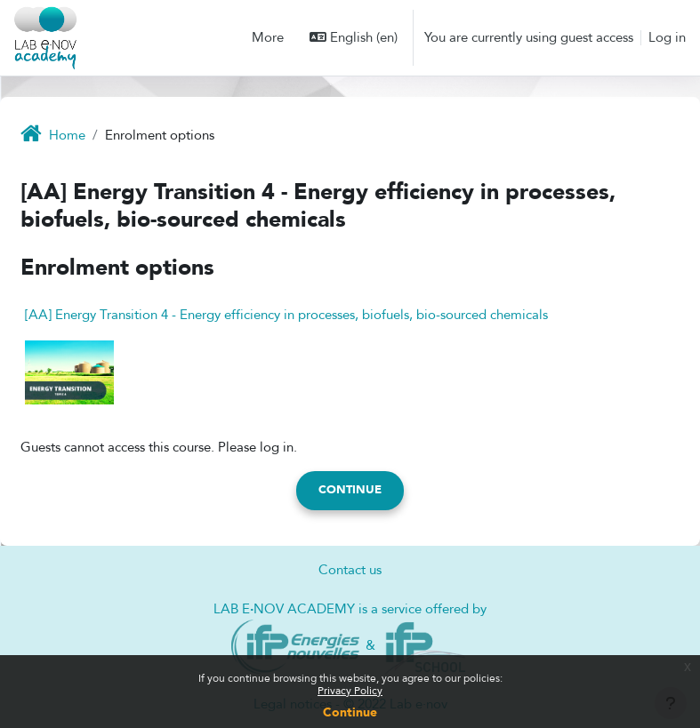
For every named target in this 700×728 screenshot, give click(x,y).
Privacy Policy (350, 691)
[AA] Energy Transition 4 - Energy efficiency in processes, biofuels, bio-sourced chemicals (286, 315)
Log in (667, 37)
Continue (350, 712)
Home (67, 135)
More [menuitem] (268, 37)
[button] (354, 37)
